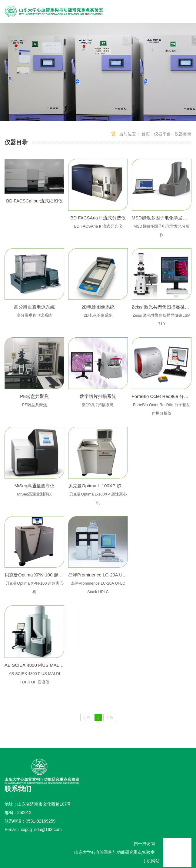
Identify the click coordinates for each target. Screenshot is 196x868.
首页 (146, 134)
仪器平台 (162, 134)
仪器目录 (183, 134)
